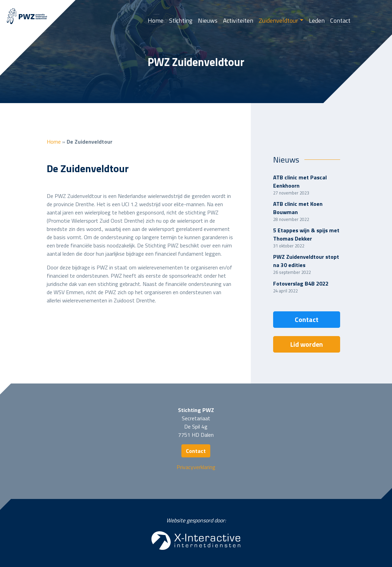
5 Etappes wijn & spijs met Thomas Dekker (306, 234)
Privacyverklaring (196, 467)
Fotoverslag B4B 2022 (301, 283)
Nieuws (208, 20)
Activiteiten (238, 20)
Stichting (181, 20)
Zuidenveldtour (278, 20)
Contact (340, 20)
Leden (317, 20)
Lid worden (307, 344)
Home (156, 20)
